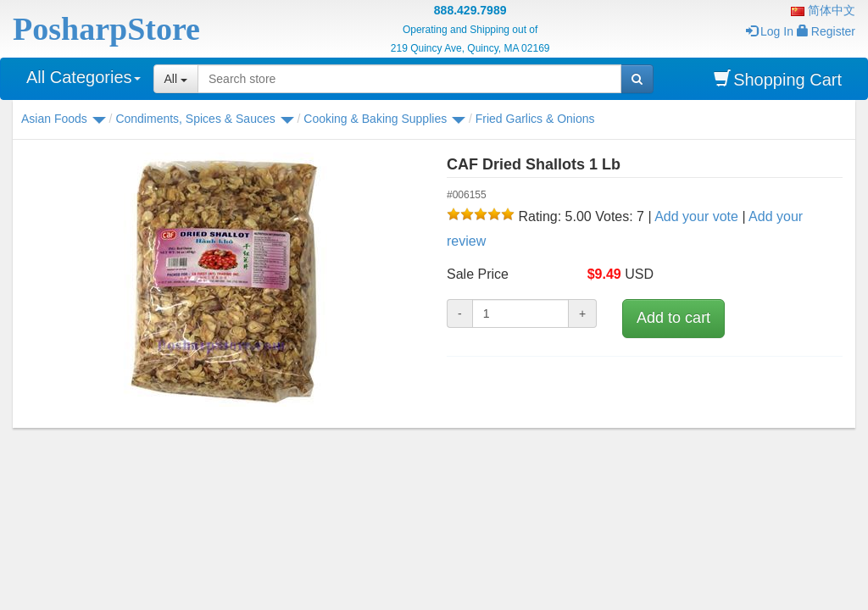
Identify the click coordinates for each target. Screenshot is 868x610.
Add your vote (696, 216)
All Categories (83, 77)
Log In (770, 31)
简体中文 (823, 10)
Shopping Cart (778, 79)
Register (826, 31)
